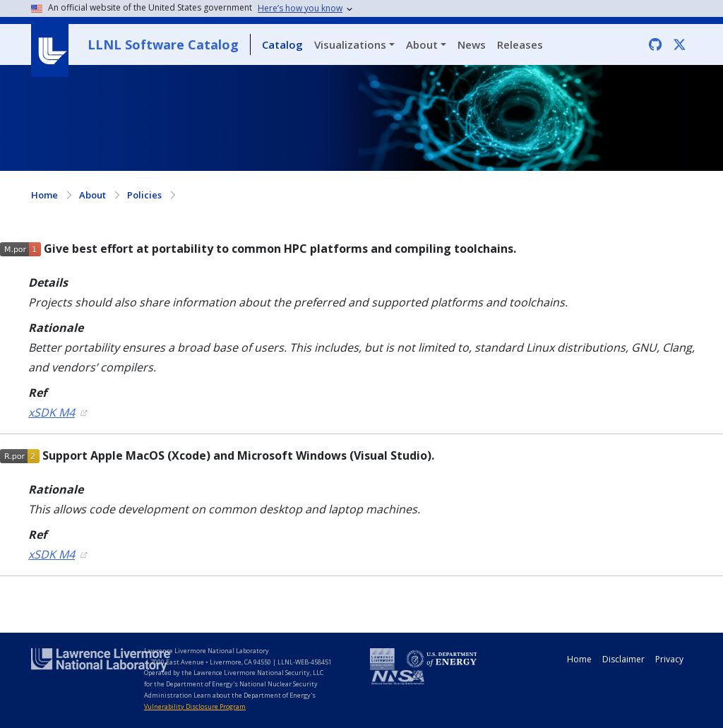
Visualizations (350, 44)
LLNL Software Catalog (163, 44)
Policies (144, 195)
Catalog (282, 44)
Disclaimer (623, 659)
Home (44, 195)
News (472, 44)
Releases (520, 44)
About (422, 44)
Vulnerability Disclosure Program (195, 706)
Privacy (669, 659)
